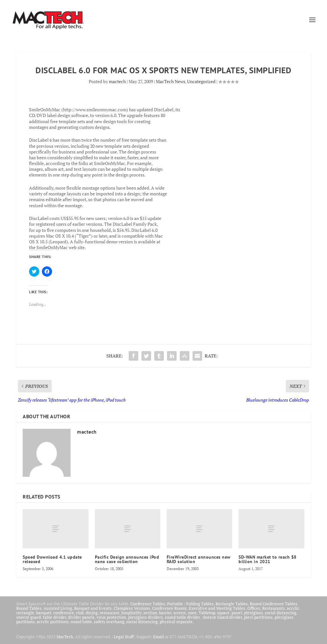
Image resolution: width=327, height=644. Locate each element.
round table (81, 622)
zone (192, 613)
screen (180, 613)
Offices (254, 608)
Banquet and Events (93, 608)
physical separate (176, 622)
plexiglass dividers (145, 617)
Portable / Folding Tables (190, 604)
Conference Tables (148, 604)
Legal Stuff (124, 637)
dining (92, 613)
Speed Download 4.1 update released (52, 559)
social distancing (281, 613)
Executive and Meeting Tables (217, 608)
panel (237, 613)
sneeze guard (29, 617)
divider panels (81, 617)
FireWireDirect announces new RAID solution (199, 559)
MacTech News (171, 81)
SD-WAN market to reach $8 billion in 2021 (268, 559)
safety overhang (109, 622)
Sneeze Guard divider (222, 617)
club (80, 613)
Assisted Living (58, 608)
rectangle (25, 613)
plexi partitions (258, 617)
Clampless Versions (132, 608)
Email (158, 637)
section (150, 613)
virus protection (111, 617)
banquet (44, 613)
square (223, 613)
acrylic (293, 608)
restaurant (110, 613)
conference (64, 613)
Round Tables (29, 608)
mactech (117, 81)
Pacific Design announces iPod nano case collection (127, 559)
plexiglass (253, 613)
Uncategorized (201, 81)
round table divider (183, 617)
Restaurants (274, 608)
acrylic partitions (53, 622)
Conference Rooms (169, 608)
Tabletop (207, 613)
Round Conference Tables (274, 604)
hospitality (131, 613)
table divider (54, 617)
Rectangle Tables (232, 604)
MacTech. (65, 637)
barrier (165, 613)
